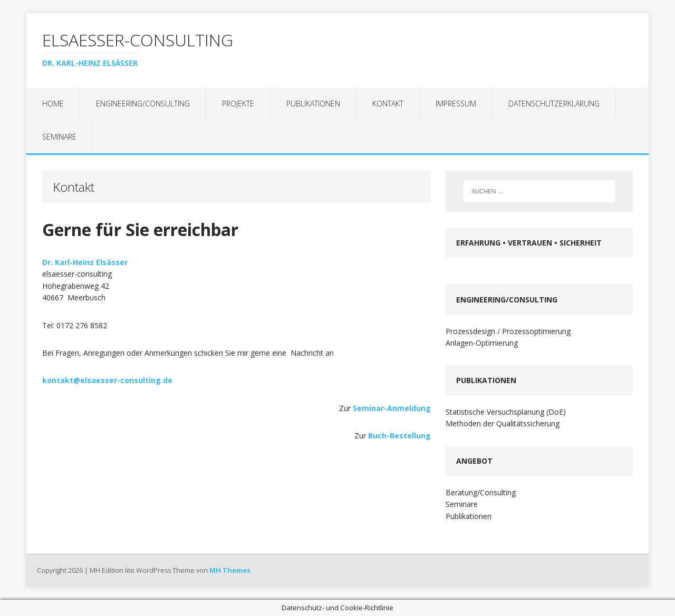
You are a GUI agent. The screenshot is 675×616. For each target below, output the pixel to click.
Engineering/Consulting (143, 104)
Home (53, 104)
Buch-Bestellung (399, 436)
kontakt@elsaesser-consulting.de (107, 380)
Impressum (456, 104)
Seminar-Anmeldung (392, 408)
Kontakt (388, 104)
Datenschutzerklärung (554, 104)
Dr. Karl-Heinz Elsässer (85, 262)
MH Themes (230, 570)
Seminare (59, 137)
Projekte (238, 104)
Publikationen (313, 104)
